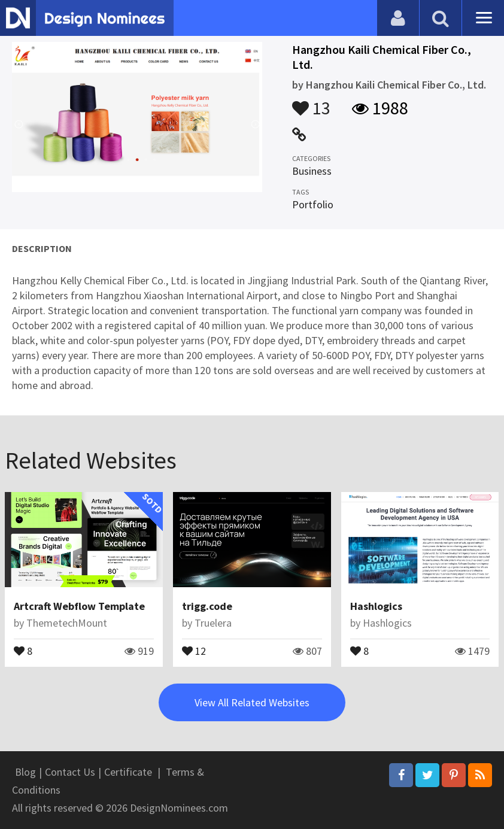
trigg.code (207, 606)
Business (312, 171)
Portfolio (313, 204)
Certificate (128, 772)
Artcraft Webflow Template (79, 606)
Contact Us (70, 772)
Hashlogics (376, 606)
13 (311, 102)
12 (194, 650)
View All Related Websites (252, 702)
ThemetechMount (67, 623)
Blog (25, 772)
